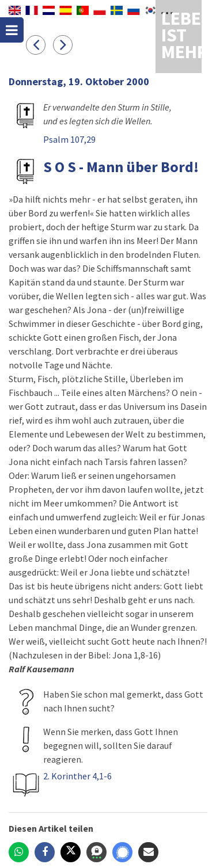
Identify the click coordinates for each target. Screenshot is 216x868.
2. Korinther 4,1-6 (77, 776)
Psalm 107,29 (69, 139)
